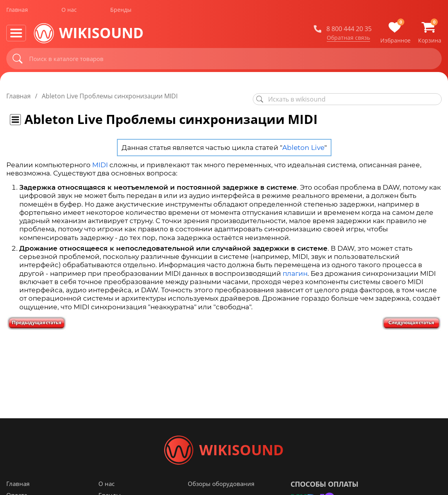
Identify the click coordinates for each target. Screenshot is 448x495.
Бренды (121, 11)
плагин (295, 273)
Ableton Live (303, 148)
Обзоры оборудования (221, 487)
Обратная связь (348, 39)
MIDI (100, 165)
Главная (17, 11)
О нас (69, 11)
